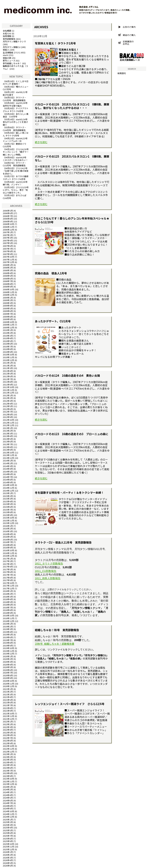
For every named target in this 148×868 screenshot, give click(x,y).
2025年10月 (8, 844)
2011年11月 (8, 390)
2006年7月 (8, 216)
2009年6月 (8, 311)
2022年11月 (8, 749)
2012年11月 (8, 423)
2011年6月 (8, 376)
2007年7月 (8, 249)
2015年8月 (8, 512)
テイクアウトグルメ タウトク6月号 (16, 110)
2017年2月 (8, 561)
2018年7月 (8, 607)
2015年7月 (8, 510)
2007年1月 (8, 232)
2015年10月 (8, 518)
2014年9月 (8, 482)
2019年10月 (8, 648)
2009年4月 (8, 306)
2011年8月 (8, 382)
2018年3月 (8, 597)
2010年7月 (8, 346)
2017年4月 (8, 567)
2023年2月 (8, 757)
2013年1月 (8, 428)
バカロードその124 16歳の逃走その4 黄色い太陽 (67, 375)
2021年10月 (8, 713)
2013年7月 (8, 444)
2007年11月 (8, 259)
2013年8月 (8, 447)
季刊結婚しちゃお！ (12, 63)
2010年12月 (8, 360)
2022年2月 (8, 724)
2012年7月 (8, 412)
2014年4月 (8, 469)
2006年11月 (8, 227)
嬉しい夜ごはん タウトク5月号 (16, 134)
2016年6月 (8, 539)
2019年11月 (8, 651)
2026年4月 (8, 860)
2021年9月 (8, 711)
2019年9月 (8, 645)
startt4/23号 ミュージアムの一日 (16, 140)
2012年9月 (8, 417)
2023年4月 (8, 762)
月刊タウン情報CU (12, 47)
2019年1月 (8, 624)
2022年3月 (8, 727)
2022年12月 (8, 752)
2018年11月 (8, 618)
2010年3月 (8, 336)
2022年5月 (8, 732)
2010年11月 (8, 357)
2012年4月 (8, 404)
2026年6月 (8, 866)
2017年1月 (8, 559)
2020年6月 (8, 670)
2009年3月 (8, 303)
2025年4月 (8, 827)
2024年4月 (8, 795)
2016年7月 (8, 542)
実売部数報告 (9, 39)
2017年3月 (8, 564)
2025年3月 (8, 825)
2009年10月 (8, 322)
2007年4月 (8, 240)
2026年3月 (8, 858)
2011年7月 (8, 379)
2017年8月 (8, 578)
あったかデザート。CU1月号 (53, 321)
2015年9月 (8, 515)
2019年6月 (8, 637)
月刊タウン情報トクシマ (14, 41)
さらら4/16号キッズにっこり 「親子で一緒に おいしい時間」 (16, 152)
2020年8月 (8, 675)
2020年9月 (8, 678)
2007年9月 (8, 254)
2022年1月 (8, 721)
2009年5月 (8, 308)
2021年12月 (8, 719)
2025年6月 (8, 833)
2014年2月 (8, 463)
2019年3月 (8, 629)
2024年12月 (8, 817)
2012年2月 (8, 398)
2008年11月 (8, 292)
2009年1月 (8, 298)
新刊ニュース (9, 60)
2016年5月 (8, 537)
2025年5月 (8, 830)
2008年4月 (8, 273)
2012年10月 (8, 420)
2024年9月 (8, 808)
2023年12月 (8, 784)
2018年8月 (8, 610)
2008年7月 (8, 281)
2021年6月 (8, 702)
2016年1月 (8, 526)
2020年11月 (8, 684)
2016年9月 (8, 547)
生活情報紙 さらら (11, 52)
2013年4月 (8, 436)
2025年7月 (8, 836)
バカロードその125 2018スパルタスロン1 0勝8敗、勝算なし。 (72, 158)
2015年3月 (8, 499)
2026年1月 (8, 852)
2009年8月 (8, 317)
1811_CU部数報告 (46, 571)
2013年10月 (8, 452)
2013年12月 (8, 458)
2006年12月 (8, 230)
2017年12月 (8, 588)
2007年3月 (8, 238)
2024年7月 (8, 803)
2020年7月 (8, 673)
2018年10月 (8, 615)
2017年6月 (8, 572)
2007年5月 (8, 243)
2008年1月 (8, 265)
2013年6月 (8, 441)
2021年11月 (8, 716)
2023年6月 (8, 768)
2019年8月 (8, 643)
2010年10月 (8, 354)
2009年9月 (8, 319)
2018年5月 (8, 602)
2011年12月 (8, 393)
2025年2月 (8, 822)
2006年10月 (8, 224)
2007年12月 (8, 262)
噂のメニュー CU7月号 (17, 88)
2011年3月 (8, 368)
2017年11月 (8, 586)
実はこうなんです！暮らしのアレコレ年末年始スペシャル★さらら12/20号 (72, 220)
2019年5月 (8, 634)
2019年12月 (8, 654)
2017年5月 (8, 569)
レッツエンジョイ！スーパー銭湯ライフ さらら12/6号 (70, 704)
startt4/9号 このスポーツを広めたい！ (16, 159)
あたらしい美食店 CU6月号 (16, 115)
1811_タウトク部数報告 (49, 564)
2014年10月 (8, 485)
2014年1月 (8, 461)
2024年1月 (8, 787)
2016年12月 (8, 556)
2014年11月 (8, 488)
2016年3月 (8, 531)
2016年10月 (8, 550)
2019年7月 (8, 640)
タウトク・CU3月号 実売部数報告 (15, 164)
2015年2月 (8, 496)
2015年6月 (8, 507)
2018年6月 (8, 605)
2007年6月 (8, 246)
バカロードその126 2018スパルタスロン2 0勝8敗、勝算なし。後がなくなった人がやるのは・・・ (72, 106)
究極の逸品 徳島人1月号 (51, 273)
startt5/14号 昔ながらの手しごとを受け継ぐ (16, 122)
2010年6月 (8, 344)
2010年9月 (8, 352)
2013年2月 (8, 431)
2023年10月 (8, 779)
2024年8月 (8, 806)
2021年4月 (8, 697)
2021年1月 (8, 689)
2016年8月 (8, 545)
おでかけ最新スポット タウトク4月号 (16, 178)
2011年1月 (8, 363)
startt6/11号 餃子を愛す (16, 93)
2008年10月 (8, 289)
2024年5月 (8, 798)
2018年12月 (8, 621)
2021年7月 (8, 705)
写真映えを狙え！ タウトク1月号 (55, 43)
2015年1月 (8, 493)
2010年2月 (8, 333)
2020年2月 (8, 659)
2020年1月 (8, 656)
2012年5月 (8, 406)
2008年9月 (8, 287)
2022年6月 (8, 735)
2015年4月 (8, 501)
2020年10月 (8, 681)
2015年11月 (8, 520)
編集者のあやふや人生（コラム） (15, 67)
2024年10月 (8, 811)
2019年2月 (8, 626)
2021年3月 (8, 694)
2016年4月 (8, 534)
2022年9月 (8, 743)
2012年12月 (8, 425)
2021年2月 (8, 692)
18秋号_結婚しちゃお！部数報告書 (55, 644)
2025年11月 (8, 847)
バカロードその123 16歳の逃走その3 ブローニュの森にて (72, 436)
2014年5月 (8, 472)
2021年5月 (8, 700)
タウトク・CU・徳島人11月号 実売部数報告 (63, 542)
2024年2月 (8, 789)
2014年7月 (8, 477)
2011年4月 (8, 371)
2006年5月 (8, 211)
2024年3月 (8, 792)
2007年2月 (8, 235)
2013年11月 (8, 455)
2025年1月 (8, 819)
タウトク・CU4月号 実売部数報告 (15, 129)
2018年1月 (8, 591)
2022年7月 (8, 738)
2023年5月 (8, 765)
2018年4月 (8, 599)
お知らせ (7, 33)
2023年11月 (8, 781)
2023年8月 (8, 773)
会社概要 (7, 31)
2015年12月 (8, 523)
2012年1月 (8, 395)
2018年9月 (8, 613)
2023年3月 (8, 760)
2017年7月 (8, 575)
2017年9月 (8, 580)
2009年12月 (8, 327)
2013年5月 (8, 439)
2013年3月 (8, 433)
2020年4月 (8, 665)
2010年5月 (8, 341)
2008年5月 (8, 276)
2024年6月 (8, 800)
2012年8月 (8, 414)
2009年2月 (8, 300)
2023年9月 (8, 776)
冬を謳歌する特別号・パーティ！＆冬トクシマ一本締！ (69, 493)
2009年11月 (8, 325)
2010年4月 (8, 338)
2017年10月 (8, 583)
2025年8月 (8, 839)
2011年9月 (8, 385)
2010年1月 (8, 330)
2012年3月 (8, 401)
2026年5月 (8, 863)
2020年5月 (8, 667)
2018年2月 (8, 594)
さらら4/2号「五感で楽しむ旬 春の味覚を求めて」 (16, 171)
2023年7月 (8, 771)
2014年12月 (8, 491)
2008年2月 (8, 267)
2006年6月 (8, 213)
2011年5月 (8, 374)
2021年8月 (8, 708)
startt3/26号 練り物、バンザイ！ (16, 183)
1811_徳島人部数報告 (48, 578)
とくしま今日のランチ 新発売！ (16, 83)
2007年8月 (8, 251)
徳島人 (6, 50)
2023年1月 (8, 754)
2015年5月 (8, 504)
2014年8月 (8, 480)
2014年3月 (8, 466)
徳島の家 (7, 58)
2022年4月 (8, 730)
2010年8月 (8, 349)
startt (5, 55)
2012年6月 (8, 409)
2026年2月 (8, 855)
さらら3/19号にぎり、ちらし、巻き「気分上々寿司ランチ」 (16, 190)
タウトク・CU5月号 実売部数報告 (15, 99)
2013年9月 (8, 450)
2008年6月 (8, 279)
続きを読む (41, 142)
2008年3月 (8, 270)
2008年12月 (8, 295)
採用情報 (7, 36)
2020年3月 (8, 662)
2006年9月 (8, 221)
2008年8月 (8, 284)
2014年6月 (8, 474)
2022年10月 (8, 746)
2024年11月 (8, 814)
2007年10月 (8, 257)
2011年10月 (8, 387)
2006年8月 (8, 219)
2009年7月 (8, 314)
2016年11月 (8, 553)
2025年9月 (8, 841)
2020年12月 (8, 686)
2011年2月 (8, 365)
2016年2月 (8, 528)
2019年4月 (8, 632)
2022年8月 (8, 741)
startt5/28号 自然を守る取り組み (16, 104)
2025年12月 (8, 849)
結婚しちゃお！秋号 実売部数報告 (57, 630)
